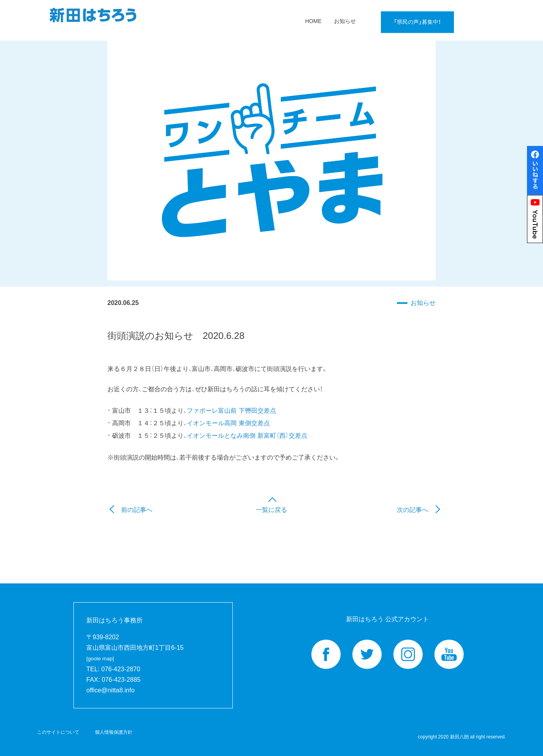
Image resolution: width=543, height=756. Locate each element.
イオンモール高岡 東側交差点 (228, 423)
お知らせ (423, 303)
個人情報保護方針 (114, 732)
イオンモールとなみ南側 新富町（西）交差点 (247, 436)
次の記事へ (413, 510)
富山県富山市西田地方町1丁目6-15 (135, 653)
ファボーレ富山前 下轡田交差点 (231, 411)
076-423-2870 (121, 669)
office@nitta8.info (111, 690)
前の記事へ (137, 510)
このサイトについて (58, 732)
